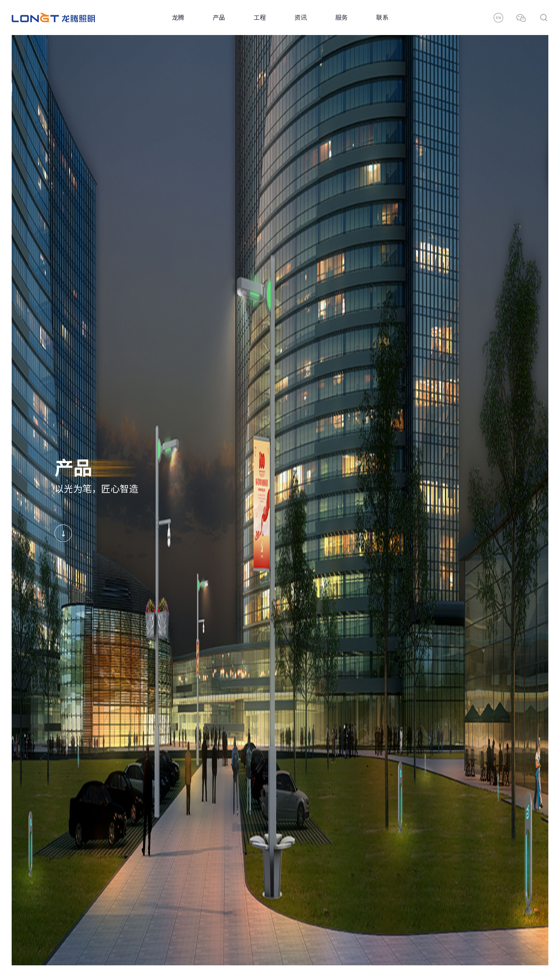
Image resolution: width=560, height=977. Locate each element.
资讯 (301, 18)
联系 (382, 18)
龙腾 (178, 18)
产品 (219, 18)
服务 (341, 18)
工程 (260, 18)
